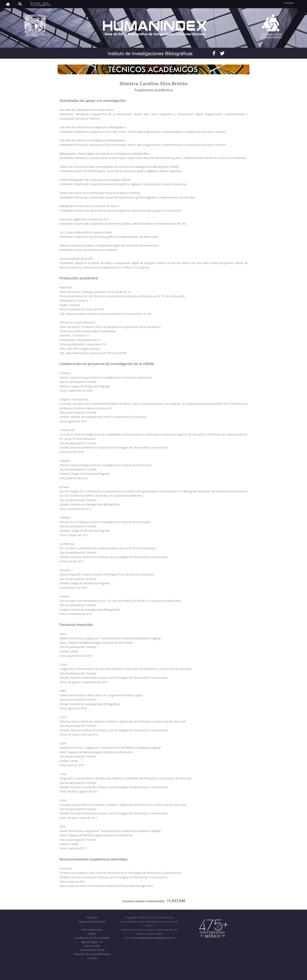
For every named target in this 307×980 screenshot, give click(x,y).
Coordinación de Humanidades (92, 938)
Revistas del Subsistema (92, 922)
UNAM (92, 934)
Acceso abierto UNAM (92, 950)
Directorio (92, 917)
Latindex (92, 958)
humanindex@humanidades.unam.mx (154, 938)
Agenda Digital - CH (92, 942)
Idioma (294, 3)
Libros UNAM (92, 946)
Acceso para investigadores (41, 4)
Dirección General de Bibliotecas (92, 954)
